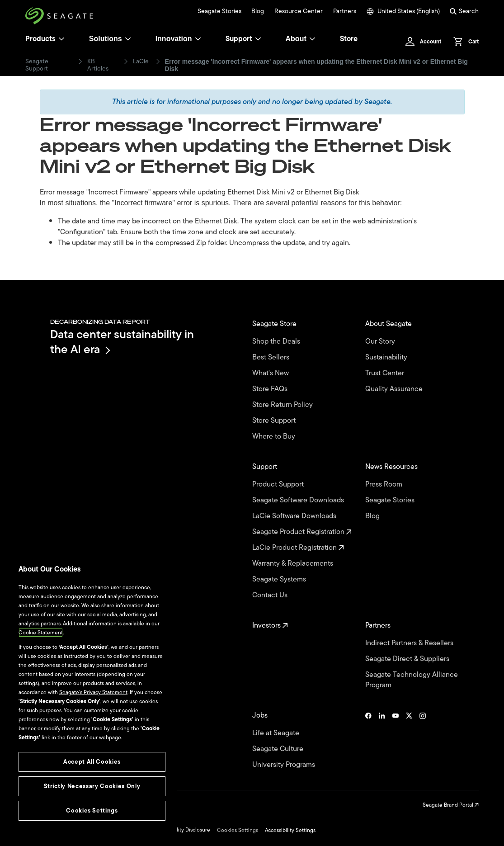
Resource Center (299, 11)
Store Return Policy (283, 405)
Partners (345, 11)
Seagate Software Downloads (299, 500)
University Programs (285, 765)
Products (40, 39)
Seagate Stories (219, 11)
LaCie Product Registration (298, 548)
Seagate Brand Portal (451, 805)
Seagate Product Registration (302, 532)
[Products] (61, 39)
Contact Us (271, 595)
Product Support (279, 484)
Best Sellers (272, 357)
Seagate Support (37, 65)
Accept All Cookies (92, 762)
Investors (270, 626)
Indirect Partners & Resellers (410, 643)
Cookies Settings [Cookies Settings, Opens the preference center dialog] (92, 811)
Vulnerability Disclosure (182, 830)
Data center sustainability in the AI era (122, 342)
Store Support (275, 421)
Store (349, 39)
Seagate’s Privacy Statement (93, 692)
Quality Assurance (395, 389)
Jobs (261, 716)
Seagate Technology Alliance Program (412, 680)
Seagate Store (275, 324)
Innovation (178, 39)
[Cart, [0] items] (464, 42)
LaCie (141, 61)
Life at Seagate (277, 733)
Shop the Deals (278, 342)
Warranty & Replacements (294, 564)
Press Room (385, 484)
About (301, 39)
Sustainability (387, 357)
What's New (271, 373)
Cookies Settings (238, 830)
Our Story (381, 342)
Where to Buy (275, 437)
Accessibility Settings (290, 830)
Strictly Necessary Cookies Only (92, 786)
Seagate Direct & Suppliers (408, 659)
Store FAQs (271, 389)
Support (239, 39)
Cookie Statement (41, 633)
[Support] (258, 39)
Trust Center (386, 373)
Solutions (110, 39)
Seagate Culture (279, 749)
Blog (258, 11)
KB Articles (98, 65)
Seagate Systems (280, 579)
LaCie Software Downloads (295, 516)
